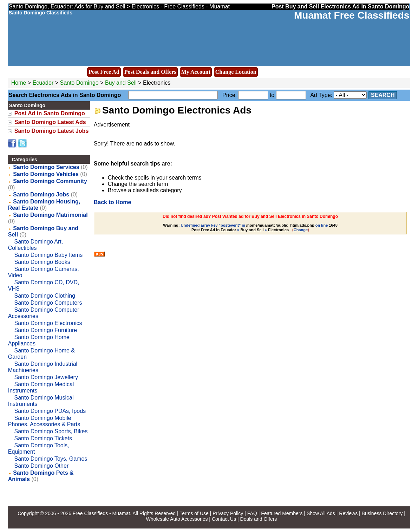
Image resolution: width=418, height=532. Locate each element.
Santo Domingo (80, 83)
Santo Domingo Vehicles (46, 174)
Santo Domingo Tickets (43, 438)
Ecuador (43, 83)
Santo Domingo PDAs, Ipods (50, 411)
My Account (196, 72)
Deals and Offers (259, 519)
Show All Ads (321, 513)
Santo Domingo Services (46, 167)
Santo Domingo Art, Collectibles (36, 245)
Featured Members (282, 513)
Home (19, 83)
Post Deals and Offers (150, 72)
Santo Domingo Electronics (48, 323)
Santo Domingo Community (50, 181)
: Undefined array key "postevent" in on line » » (250, 228)
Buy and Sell (121, 83)
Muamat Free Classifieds (352, 15)
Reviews (348, 513)
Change (301, 230)
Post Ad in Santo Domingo (50, 113)
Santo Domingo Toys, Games (51, 459)
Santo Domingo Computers (48, 303)
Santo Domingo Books (42, 262)
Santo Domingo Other (41, 466)
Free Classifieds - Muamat (101, 513)
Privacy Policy (228, 513)
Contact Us (224, 519)
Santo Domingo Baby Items (48, 255)
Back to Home (113, 202)
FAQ (252, 513)
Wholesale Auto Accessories (177, 519)
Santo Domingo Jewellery (46, 377)
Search (383, 95)
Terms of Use (194, 513)
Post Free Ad (104, 72)
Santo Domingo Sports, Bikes (51, 431)
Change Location (236, 72)
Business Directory (382, 513)
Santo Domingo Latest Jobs (52, 131)
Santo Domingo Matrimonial (50, 215)
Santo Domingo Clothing (44, 296)
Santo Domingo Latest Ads (50, 122)
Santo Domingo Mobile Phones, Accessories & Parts (44, 421)
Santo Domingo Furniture (45, 330)
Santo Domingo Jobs (41, 194)
